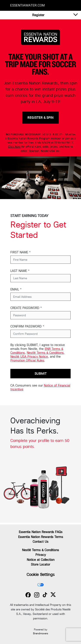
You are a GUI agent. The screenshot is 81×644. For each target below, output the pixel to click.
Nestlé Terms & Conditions (45, 353)
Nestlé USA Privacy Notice (29, 356)
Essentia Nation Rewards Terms (41, 537)
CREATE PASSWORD (26, 308)
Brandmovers (40, 633)
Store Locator (40, 564)
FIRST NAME (20, 252)
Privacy (41, 555)
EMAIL (16, 289)
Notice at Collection (41, 560)
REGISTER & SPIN (40, 118)
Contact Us (40, 542)
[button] (38, 15)
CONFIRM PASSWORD (27, 326)
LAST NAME (20, 271)
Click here (14, 147)
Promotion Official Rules (27, 360)
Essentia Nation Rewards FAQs (41, 532)
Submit (41, 373)
